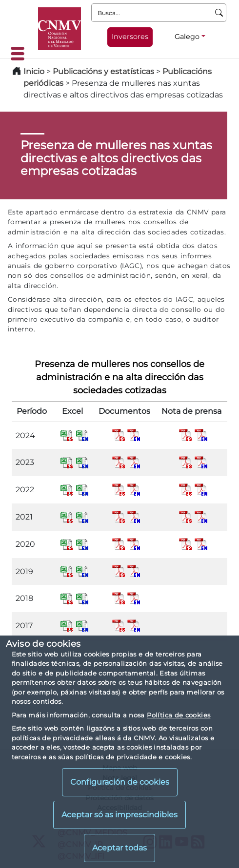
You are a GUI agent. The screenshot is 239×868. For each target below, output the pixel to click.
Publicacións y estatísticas (103, 71)
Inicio (34, 71)
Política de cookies (179, 715)
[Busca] (219, 13)
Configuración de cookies (120, 782)
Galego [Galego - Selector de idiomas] (187, 37)
